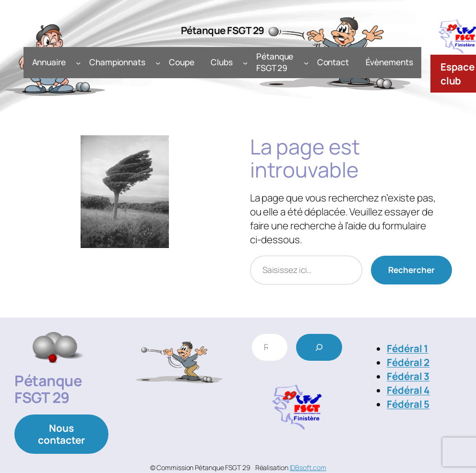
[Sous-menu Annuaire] (78, 62)
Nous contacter (61, 434)
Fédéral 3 (408, 376)
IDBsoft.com (308, 467)
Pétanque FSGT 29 (223, 30)
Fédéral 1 (407, 348)
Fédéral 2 (408, 362)
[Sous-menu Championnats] (158, 62)
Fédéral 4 (408, 390)
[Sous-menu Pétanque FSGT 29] (306, 62)
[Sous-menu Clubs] (245, 62)
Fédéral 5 (408, 404)
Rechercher (411, 270)
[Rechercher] (319, 347)
